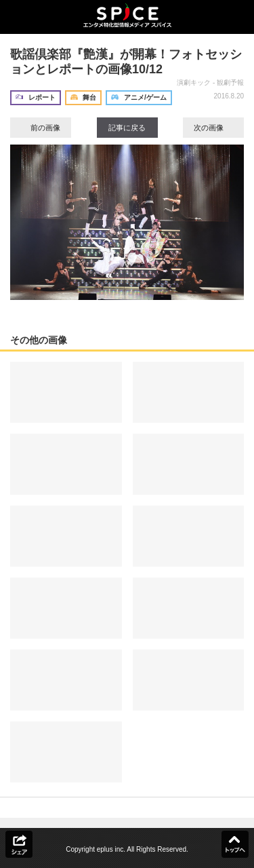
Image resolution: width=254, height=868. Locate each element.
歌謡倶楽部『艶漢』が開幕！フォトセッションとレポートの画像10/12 (126, 62)
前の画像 (41, 128)
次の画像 (213, 128)
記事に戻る (127, 128)
